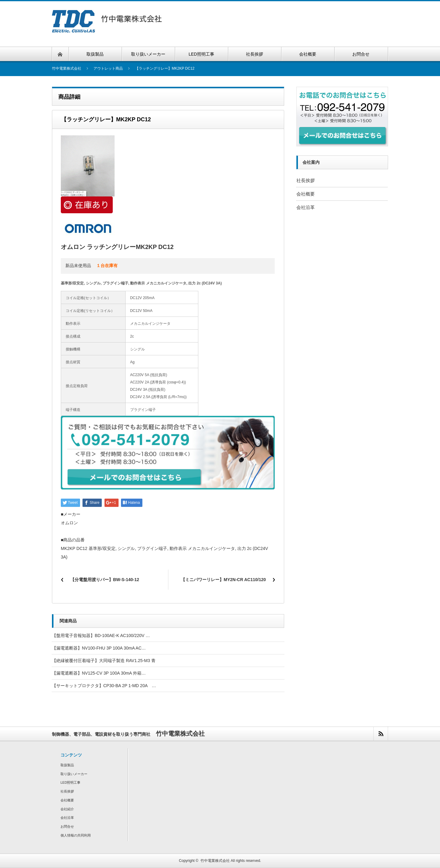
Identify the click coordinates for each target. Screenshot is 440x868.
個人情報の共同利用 (76, 835)
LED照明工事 (70, 782)
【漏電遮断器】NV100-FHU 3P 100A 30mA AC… (99, 648)
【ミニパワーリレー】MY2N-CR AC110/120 (223, 580)
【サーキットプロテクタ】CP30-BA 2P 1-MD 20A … (104, 686)
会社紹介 (67, 809)
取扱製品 (67, 765)
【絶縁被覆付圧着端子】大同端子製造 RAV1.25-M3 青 (104, 661)
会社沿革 (306, 207)
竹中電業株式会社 (215, 861)
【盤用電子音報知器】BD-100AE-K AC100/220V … (101, 635)
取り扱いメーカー (74, 774)
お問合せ (67, 826)
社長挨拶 (306, 180)
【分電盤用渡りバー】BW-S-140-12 (105, 580)
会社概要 (306, 194)
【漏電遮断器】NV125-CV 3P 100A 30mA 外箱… (99, 673)
